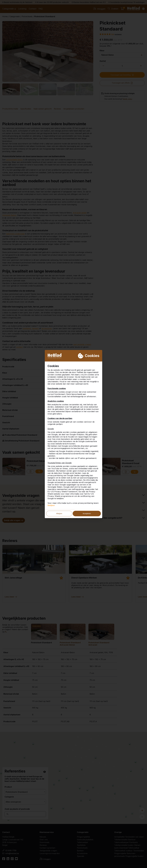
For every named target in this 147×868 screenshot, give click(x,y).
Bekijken (51, 505)
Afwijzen (59, 514)
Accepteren (87, 514)
